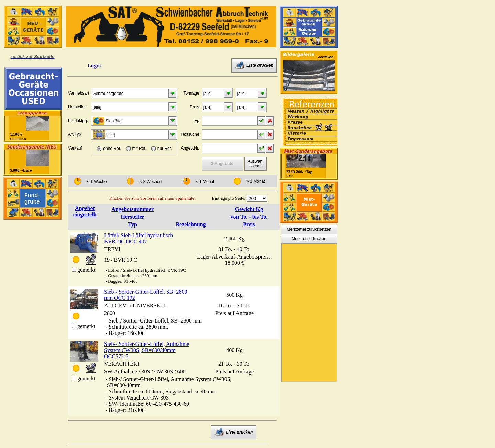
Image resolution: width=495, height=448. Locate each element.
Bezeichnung (191, 224)
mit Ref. (139, 149)
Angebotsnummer (133, 209)
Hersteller (132, 217)
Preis (249, 224)
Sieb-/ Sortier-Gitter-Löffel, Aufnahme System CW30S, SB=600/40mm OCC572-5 (147, 350)
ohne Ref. (112, 149)
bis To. (260, 217)
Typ (132, 224)
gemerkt (86, 270)
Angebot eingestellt (85, 211)
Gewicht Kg (249, 209)
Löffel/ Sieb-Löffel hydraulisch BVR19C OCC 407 (139, 238)
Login (94, 65)
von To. (239, 217)
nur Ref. (165, 149)
